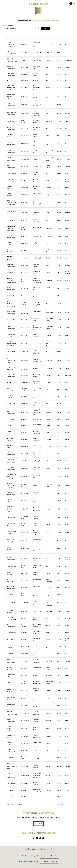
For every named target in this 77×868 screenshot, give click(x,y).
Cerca (46, 28)
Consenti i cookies (49, 861)
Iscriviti (38, 824)
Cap (58, 38)
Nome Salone (10, 38)
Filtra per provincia (8, 25)
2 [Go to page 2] (66, 804)
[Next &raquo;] (69, 804)
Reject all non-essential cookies (29, 861)
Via (34, 38)
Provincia (68, 38)
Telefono (23, 38)
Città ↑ (47, 38)
